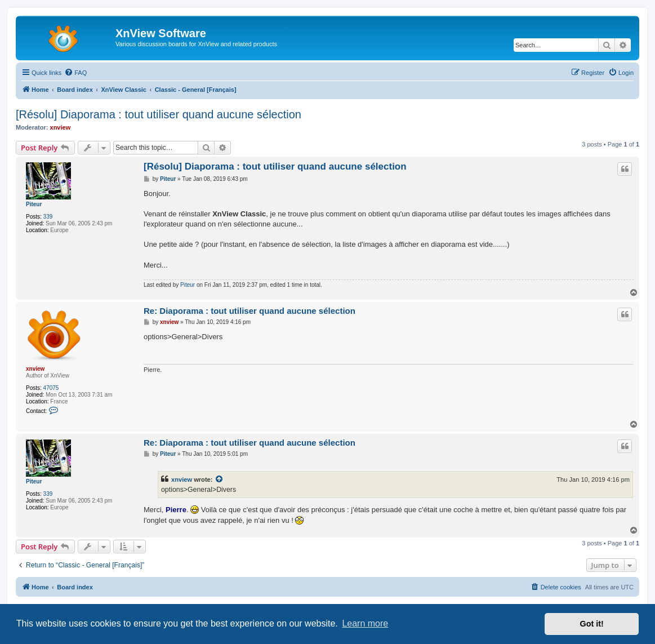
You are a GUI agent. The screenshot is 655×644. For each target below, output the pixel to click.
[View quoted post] (220, 479)
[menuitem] (75, 73)
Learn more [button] (365, 623)
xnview (61, 127)
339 (48, 217)
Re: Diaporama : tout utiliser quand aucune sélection (249, 311)
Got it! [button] (592, 624)
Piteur (34, 204)
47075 (51, 388)
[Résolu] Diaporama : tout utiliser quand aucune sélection (159, 114)
